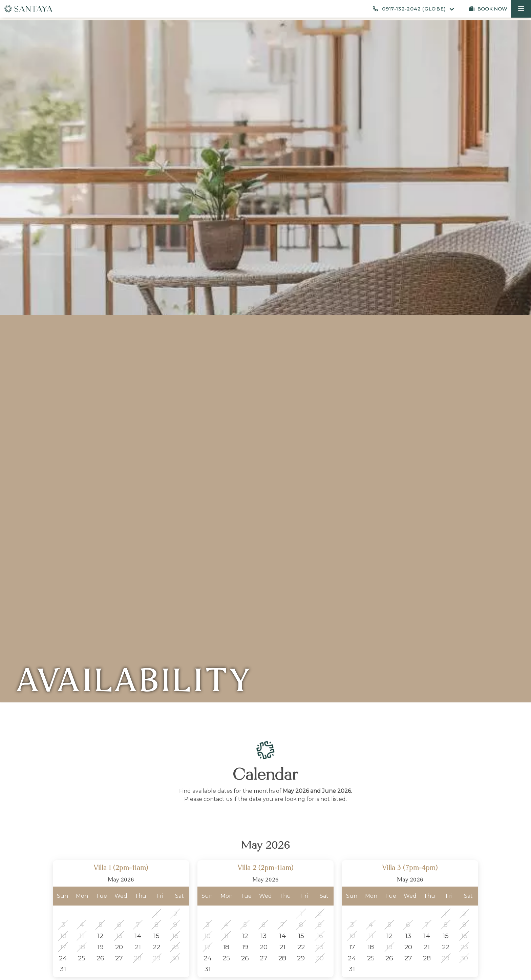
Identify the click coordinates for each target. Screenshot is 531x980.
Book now (492, 9)
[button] (521, 9)
